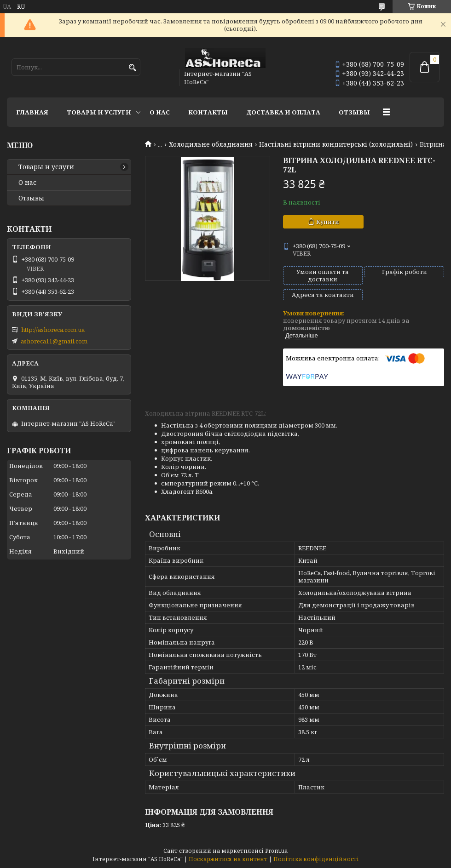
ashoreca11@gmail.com (54, 341)
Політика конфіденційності (316, 859)
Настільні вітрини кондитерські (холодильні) (336, 144)
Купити (328, 222)
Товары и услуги (99, 112)
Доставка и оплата (283, 112)
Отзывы (354, 112)
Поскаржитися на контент (228, 859)
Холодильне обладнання (211, 144)
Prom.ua (276, 851)
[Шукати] (132, 68)
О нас (160, 112)
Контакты (208, 112)
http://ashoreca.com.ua (53, 330)
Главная (32, 112)
